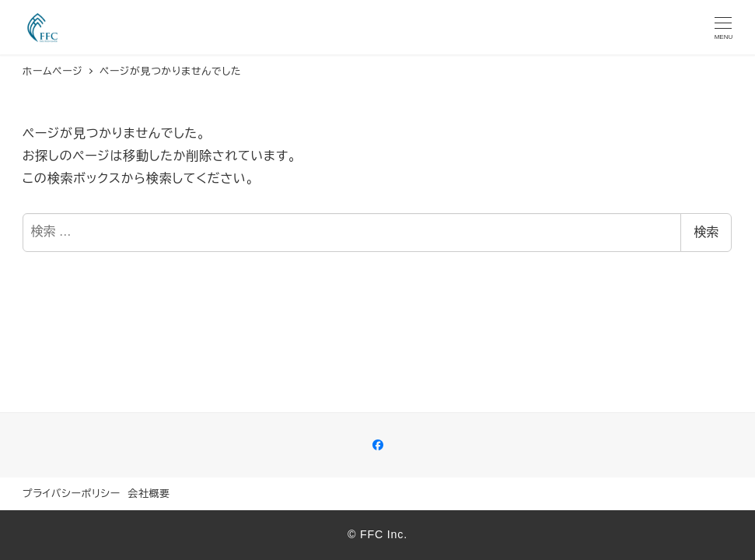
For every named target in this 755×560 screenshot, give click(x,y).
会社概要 (149, 493)
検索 (706, 232)
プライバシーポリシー (72, 493)
